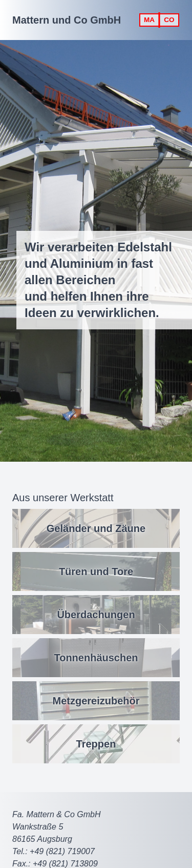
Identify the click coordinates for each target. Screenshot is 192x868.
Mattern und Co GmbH (67, 20)
